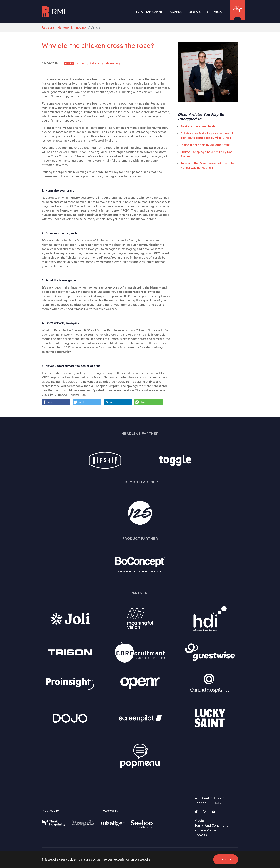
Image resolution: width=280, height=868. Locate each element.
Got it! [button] (226, 859)
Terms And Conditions (211, 825)
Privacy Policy (205, 830)
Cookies (201, 835)
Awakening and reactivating (199, 126)
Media (199, 821)
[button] (56, 402)
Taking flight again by (205, 145)
